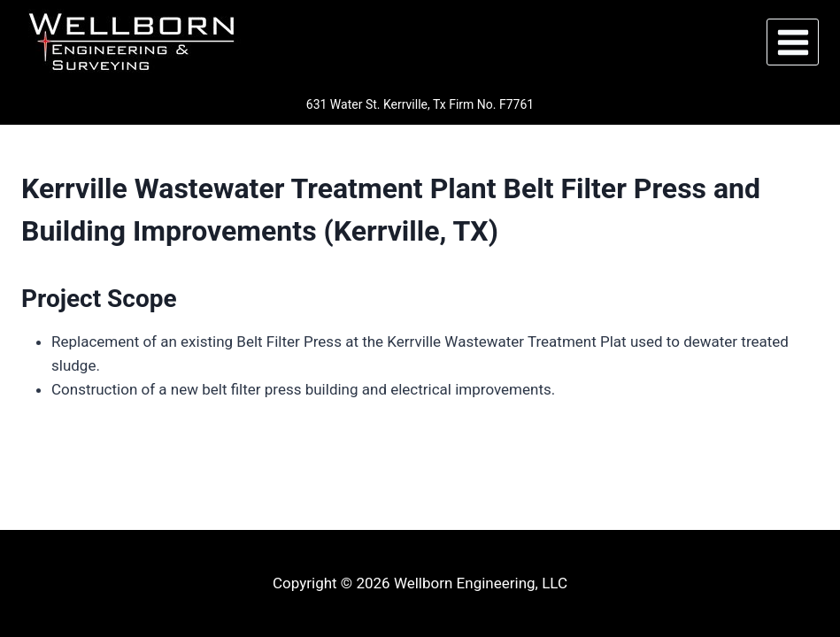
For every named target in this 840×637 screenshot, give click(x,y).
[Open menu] (793, 42)
